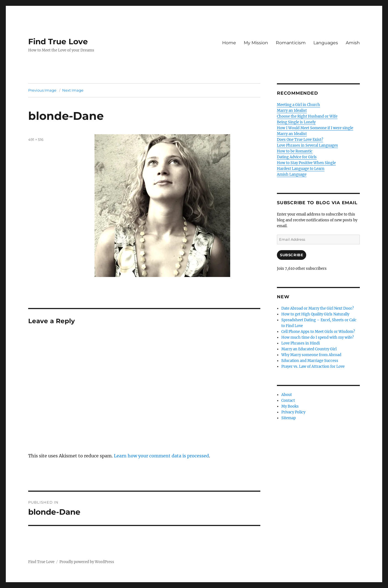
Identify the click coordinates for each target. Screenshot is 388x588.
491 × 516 (36, 139)
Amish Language (292, 174)
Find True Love (58, 42)
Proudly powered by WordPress (87, 562)
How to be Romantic (295, 151)
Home (229, 43)
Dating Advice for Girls (297, 157)
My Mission (256, 43)
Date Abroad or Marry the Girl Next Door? (318, 308)
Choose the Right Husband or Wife (307, 116)
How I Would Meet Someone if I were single (315, 128)
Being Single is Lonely (296, 122)
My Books (290, 406)
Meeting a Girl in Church (298, 105)
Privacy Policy (293, 412)
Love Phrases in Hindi (301, 343)
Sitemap (289, 418)
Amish (353, 43)
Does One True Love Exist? (300, 140)
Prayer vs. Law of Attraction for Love (313, 366)
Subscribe (292, 255)
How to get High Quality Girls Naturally (315, 314)
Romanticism (291, 43)
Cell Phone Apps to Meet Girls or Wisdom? (318, 332)
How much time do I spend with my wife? (318, 337)
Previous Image (42, 90)
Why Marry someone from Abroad (311, 355)
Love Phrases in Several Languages (307, 145)
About (287, 395)
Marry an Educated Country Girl (309, 349)
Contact (288, 401)
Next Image (73, 90)
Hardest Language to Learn (301, 169)
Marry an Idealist (292, 111)
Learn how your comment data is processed (161, 456)
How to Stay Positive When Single (306, 163)
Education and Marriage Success (310, 361)
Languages (326, 43)
